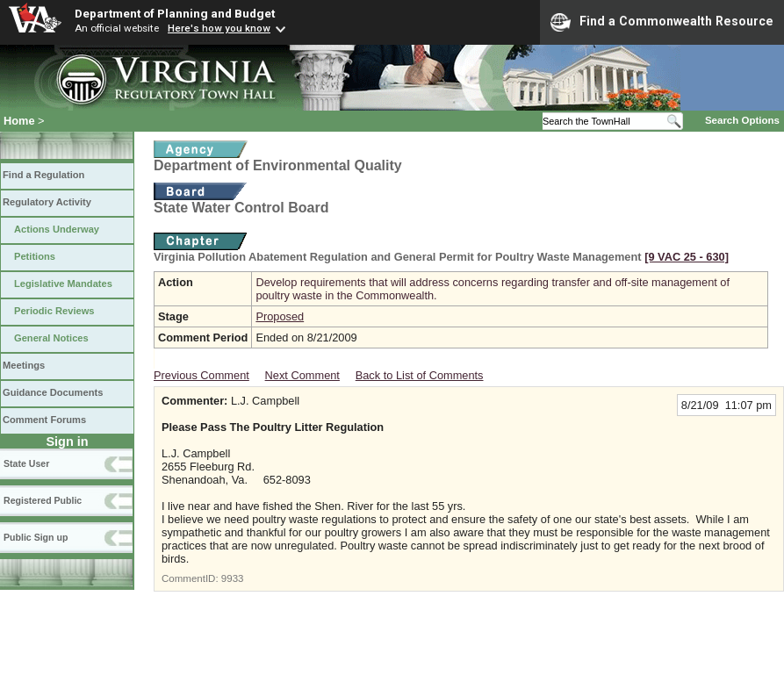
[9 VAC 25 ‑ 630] (687, 257)
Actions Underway (57, 229)
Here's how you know (219, 28)
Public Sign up (36, 537)
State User (26, 463)
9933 (233, 578)
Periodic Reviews (54, 311)
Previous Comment (201, 375)
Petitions (35, 256)
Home (19, 121)
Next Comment (302, 375)
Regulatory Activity (47, 202)
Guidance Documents (53, 392)
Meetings (24, 365)
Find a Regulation (43, 175)
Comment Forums (44, 420)
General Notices (51, 338)
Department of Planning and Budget (175, 13)
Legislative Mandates (63, 284)
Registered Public (43, 500)
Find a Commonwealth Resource (662, 22)
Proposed (280, 316)
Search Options (742, 120)
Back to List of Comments (420, 375)
